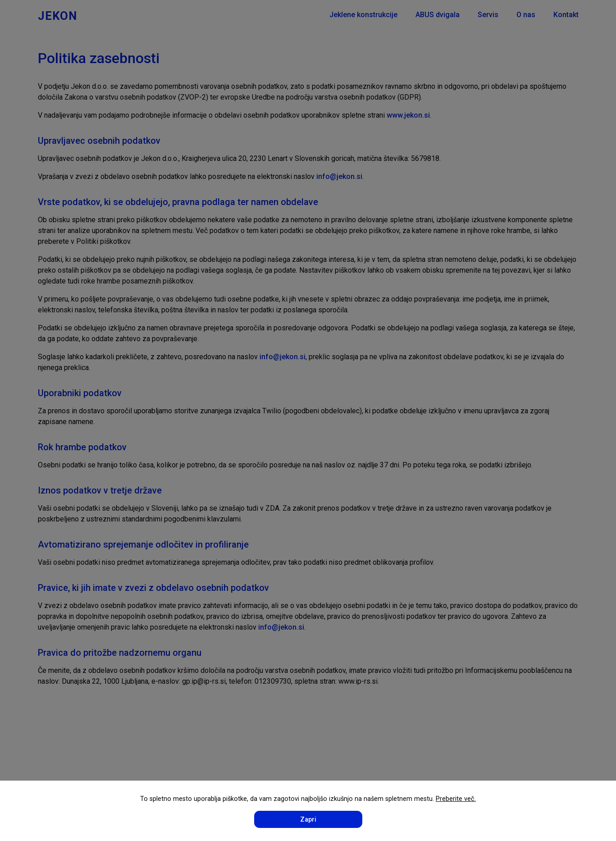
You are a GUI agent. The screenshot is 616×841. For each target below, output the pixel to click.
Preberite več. (456, 799)
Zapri (308, 820)
